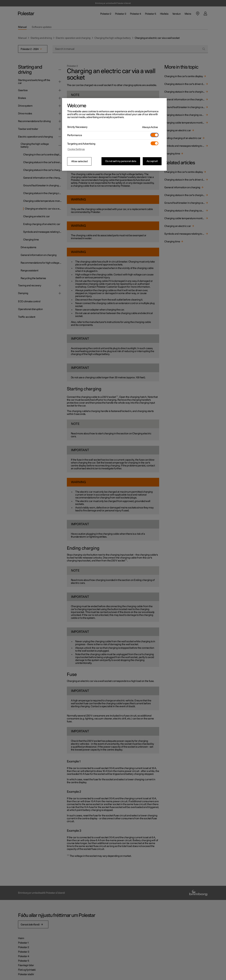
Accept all (152, 161)
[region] (114, 134)
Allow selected (79, 161)
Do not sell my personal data (121, 161)
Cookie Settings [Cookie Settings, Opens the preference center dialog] (76, 149)
